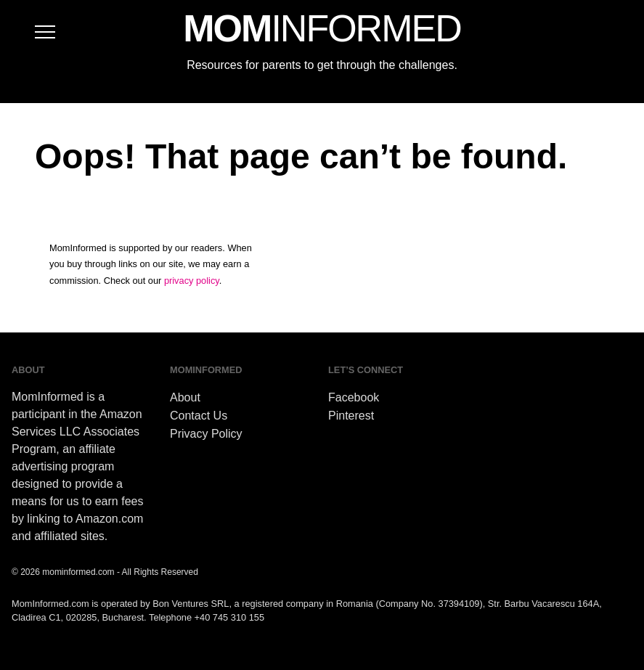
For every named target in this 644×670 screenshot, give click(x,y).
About (185, 397)
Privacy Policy (206, 434)
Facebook (354, 397)
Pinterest (351, 416)
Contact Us (199, 416)
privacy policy (192, 281)
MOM (322, 28)
